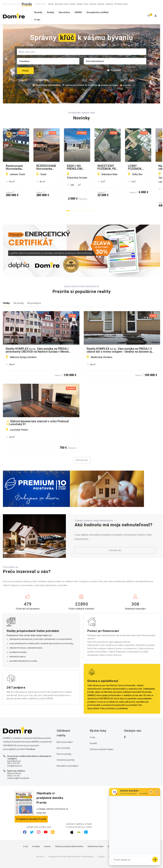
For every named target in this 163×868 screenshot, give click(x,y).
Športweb (59, 4)
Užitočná (109, 4)
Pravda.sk (101, 690)
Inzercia (47, 834)
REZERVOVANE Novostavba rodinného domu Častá (120, 166)
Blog (126, 4)
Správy (51, 4)
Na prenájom (34, 291)
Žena (86, 4)
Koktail (73, 4)
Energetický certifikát (98, 12)
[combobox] (82, 52)
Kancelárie (64, 12)
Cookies (101, 844)
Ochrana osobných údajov (102, 737)
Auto (66, 4)
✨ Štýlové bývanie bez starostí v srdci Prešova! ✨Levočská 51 (37, 411)
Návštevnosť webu (96, 834)
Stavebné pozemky (66, 748)
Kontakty (36, 834)
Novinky (38, 12)
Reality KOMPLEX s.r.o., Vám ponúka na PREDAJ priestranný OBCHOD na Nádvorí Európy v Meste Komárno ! (37, 338)
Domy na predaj (64, 742)
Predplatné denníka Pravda (31, 807)
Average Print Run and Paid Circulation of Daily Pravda (71, 844)
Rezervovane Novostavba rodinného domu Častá (38, 166)
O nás (37, 20)
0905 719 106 (14, 764)
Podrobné (114, 70)
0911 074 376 (14, 751)
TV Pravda (118, 4)
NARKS (78, 12)
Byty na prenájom (65, 730)
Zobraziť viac (82, 448)
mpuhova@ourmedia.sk (18, 766)
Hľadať (25, 71)
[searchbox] (82, 52)
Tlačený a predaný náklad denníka (69, 834)
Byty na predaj (63, 736)
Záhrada (101, 4)
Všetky (6, 291)
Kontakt (93, 731)
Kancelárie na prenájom (68, 754)
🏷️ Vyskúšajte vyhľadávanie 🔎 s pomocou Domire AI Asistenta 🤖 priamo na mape (75, 85)
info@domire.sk (15, 754)
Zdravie (80, 4)
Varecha (93, 4)
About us (40, 844)
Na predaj (19, 291)
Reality (50, 12)
